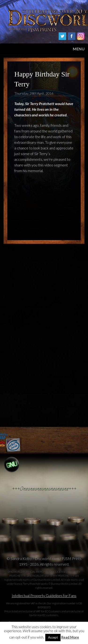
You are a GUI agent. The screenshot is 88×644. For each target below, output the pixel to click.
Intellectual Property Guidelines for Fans (44, 595)
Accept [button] (53, 637)
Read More (70, 637)
